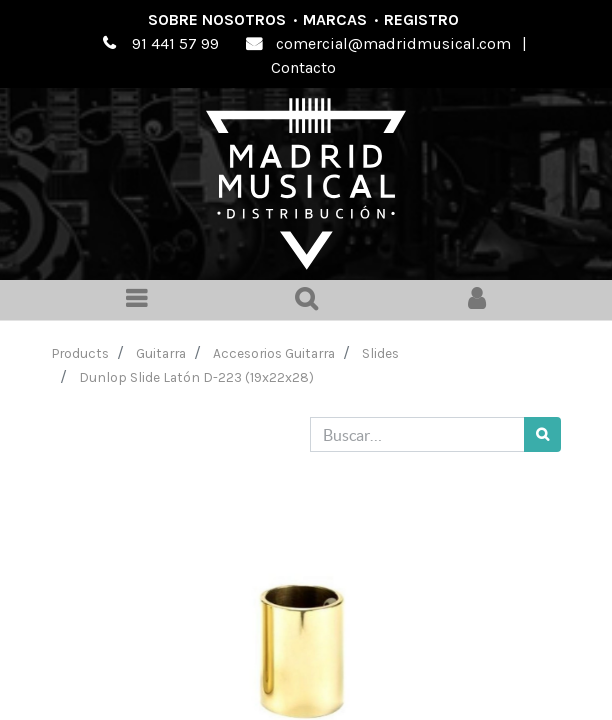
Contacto (303, 67)
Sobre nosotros (217, 19)
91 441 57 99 (175, 43)
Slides (380, 353)
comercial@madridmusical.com (393, 43)
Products (80, 353)
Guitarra (161, 353)
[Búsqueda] (542, 434)
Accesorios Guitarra (274, 353)
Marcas (335, 19)
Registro (421, 19)
